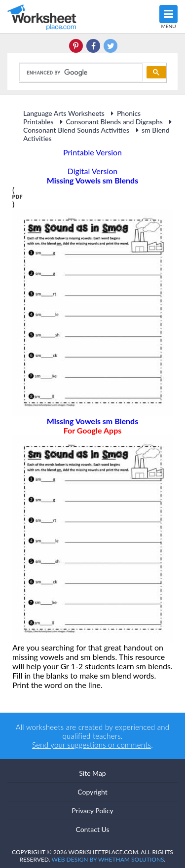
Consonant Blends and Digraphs (110, 122)
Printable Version (92, 152)
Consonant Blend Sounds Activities (99, 126)
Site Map (92, 773)
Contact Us (92, 829)
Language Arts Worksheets (64, 113)
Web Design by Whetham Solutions (108, 859)
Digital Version (93, 171)
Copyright (92, 792)
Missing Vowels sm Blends (92, 426)
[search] (80, 72)
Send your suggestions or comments (92, 745)
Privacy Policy (92, 811)
